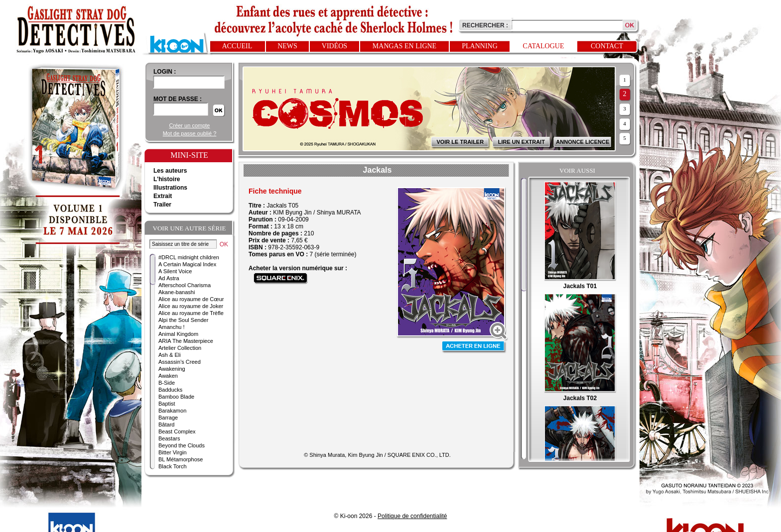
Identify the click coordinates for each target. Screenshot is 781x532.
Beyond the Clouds (182, 445)
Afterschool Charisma (185, 285)
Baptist (167, 404)
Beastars (169, 438)
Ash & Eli (170, 355)
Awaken (168, 376)
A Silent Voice (175, 271)
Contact (607, 46)
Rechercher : (485, 25)
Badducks (170, 390)
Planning (480, 46)
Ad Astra (169, 278)
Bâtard (166, 425)
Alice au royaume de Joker (191, 306)
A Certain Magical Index (187, 264)
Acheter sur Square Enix (281, 278)
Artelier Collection (180, 348)
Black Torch (173, 466)
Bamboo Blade (176, 397)
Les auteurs (170, 171)
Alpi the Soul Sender (183, 320)
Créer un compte (190, 125)
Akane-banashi (177, 292)
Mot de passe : (178, 99)
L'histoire (167, 179)
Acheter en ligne (474, 347)
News (287, 46)
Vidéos (334, 46)
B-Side (167, 383)
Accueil (237, 46)
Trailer (162, 205)
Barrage (168, 418)
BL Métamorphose (181, 459)
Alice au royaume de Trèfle (191, 313)
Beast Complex (177, 431)
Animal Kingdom (178, 334)
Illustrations (170, 188)
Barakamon (172, 411)
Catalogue (544, 46)
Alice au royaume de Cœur (191, 299)
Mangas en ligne (404, 46)
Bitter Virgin (173, 452)
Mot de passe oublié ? (190, 133)
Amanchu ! (172, 327)
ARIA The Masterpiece (186, 341)
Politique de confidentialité (412, 516)
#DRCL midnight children (189, 257)
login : (165, 72)
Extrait (163, 196)
